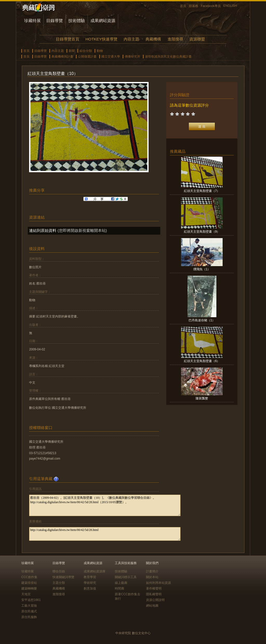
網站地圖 (152, 606)
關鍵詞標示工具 (126, 577)
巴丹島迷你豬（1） (202, 320)
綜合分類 (86, 51)
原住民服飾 (29, 617)
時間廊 (119, 588)
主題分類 (59, 583)
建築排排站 (29, 583)
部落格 (194, 6)
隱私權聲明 (154, 594)
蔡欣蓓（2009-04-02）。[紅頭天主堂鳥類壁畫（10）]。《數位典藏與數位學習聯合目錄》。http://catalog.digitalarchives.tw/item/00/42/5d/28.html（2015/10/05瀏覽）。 (105, 505)
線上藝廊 (121, 583)
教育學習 (90, 577)
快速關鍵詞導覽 (63, 577)
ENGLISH (230, 6)
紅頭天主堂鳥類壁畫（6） (202, 361)
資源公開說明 (155, 600)
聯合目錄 (59, 571)
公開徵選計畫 (87, 57)
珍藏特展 (32, 21)
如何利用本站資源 (158, 583)
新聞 (72, 51)
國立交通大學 (111, 57)
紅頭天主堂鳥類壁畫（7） (202, 191)
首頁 (183, 6)
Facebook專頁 (211, 6)
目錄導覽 (55, 21)
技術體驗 (77, 21)
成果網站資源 (103, 21)
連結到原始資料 (43, 230)
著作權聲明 (154, 588)
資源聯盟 (197, 39)
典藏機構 (153, 39)
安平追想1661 (31, 600)
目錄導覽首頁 (68, 39)
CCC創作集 (29, 577)
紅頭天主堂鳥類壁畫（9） (202, 232)
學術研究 (90, 583)
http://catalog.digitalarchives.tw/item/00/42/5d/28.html (105, 534)
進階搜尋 (175, 39)
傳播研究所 (132, 57)
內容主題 (131, 39)
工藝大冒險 (29, 606)
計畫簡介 (152, 571)
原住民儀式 (29, 611)
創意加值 (90, 588)
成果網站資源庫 (95, 571)
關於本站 (152, 577)
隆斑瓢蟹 (202, 398)
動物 (100, 51)
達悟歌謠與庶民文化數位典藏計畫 (168, 57)
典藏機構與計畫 (62, 57)
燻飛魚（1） (202, 269)
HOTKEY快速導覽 (101, 39)
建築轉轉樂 (29, 588)
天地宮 (26, 594)
